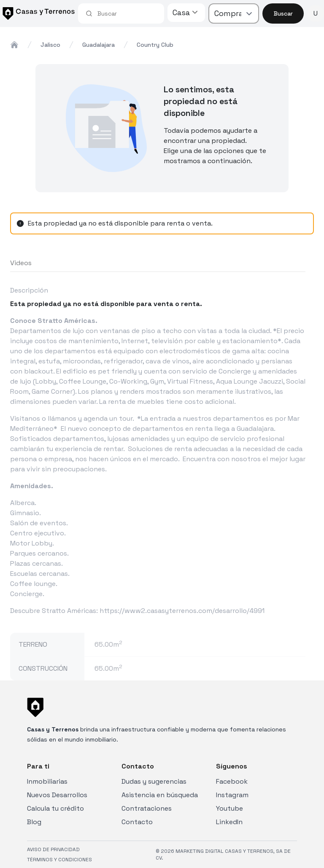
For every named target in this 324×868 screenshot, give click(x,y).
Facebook (232, 781)
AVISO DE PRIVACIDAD (53, 849)
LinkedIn (229, 822)
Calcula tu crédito (55, 808)
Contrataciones (147, 808)
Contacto (137, 822)
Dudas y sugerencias (154, 781)
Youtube (229, 808)
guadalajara (99, 45)
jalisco (50, 45)
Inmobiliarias (47, 781)
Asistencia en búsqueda (160, 795)
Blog (34, 822)
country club (155, 45)
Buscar (283, 13)
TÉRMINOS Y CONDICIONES (59, 860)
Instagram (232, 795)
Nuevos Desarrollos (57, 795)
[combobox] (127, 13)
